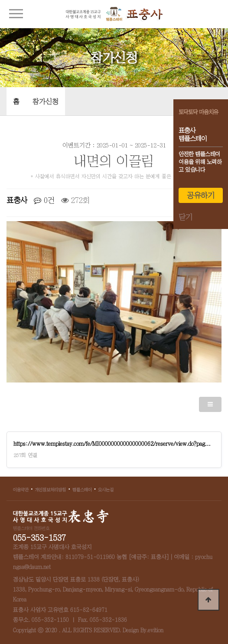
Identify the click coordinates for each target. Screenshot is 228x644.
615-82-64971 (89, 610)
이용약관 (21, 490)
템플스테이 (82, 490)
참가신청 (46, 101)
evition (156, 630)
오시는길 (106, 490)
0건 (44, 200)
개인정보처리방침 (50, 490)
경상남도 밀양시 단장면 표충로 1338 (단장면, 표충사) (76, 580)
